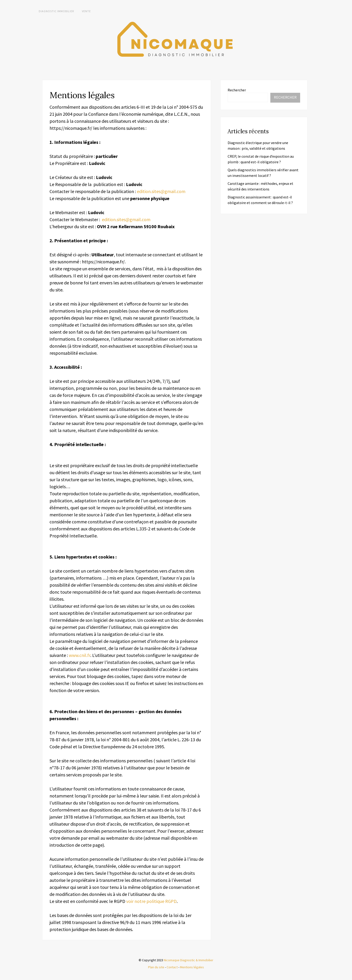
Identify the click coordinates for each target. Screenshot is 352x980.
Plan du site (156, 967)
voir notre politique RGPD (151, 901)
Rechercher (237, 90)
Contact (172, 967)
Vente (86, 11)
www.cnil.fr (80, 655)
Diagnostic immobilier (56, 11)
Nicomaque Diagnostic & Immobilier (189, 960)
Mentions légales (192, 967)
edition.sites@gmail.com (161, 191)
